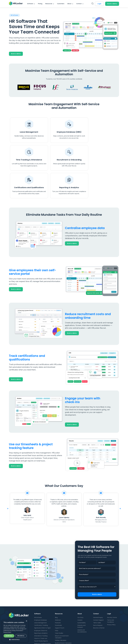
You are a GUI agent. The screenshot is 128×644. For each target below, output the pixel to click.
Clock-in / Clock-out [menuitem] (41, 613)
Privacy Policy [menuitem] (111, 599)
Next (120, 483)
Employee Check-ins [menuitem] (41, 605)
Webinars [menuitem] (58, 594)
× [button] (26, 621)
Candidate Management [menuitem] (42, 623)
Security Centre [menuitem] (112, 592)
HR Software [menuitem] (38, 592)
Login (99, 4)
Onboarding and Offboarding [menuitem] (43, 621)
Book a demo (112, 4)
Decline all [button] (21, 636)
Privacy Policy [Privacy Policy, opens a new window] (7, 632)
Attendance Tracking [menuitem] (41, 610)
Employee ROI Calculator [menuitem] (63, 623)
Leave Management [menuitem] (41, 597)
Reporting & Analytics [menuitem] (41, 608)
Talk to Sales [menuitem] (97, 597)
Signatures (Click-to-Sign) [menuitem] (42, 602)
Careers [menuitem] (80, 594)
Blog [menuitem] (56, 592)
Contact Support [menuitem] (98, 594)
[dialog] (15, 631)
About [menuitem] (69, 4)
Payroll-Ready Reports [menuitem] (41, 615)
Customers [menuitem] (61, 4)
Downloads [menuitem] (58, 600)
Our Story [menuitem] (80, 592)
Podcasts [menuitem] (58, 597)
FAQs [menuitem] (57, 605)
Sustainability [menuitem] (82, 597)
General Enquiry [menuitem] (98, 592)
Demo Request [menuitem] (98, 600)
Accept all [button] (9, 636)
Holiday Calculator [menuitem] (61, 615)
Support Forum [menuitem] (60, 602)
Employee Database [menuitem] (41, 594)
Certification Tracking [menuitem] (41, 600)
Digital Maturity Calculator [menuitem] (63, 620)
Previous (8, 483)
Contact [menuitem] (79, 4)
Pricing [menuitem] (40, 4)
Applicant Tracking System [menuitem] (43, 618)
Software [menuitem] (30, 4)
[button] (15, 640)
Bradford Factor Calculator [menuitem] (63, 617)
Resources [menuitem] (49, 4)
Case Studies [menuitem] (59, 608)
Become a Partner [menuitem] (99, 602)
